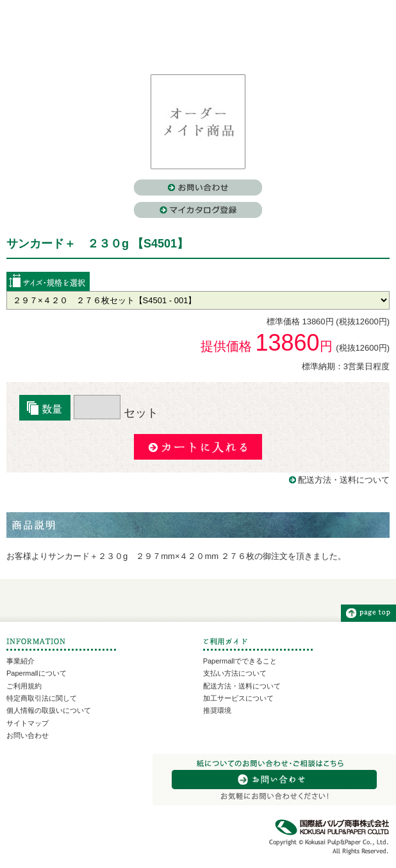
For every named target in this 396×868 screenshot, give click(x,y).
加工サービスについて (238, 698)
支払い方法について (235, 673)
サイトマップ (28, 723)
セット (116, 413)
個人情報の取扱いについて (49, 710)
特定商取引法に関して (42, 698)
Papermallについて (37, 673)
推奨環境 (217, 710)
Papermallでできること (240, 661)
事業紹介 (21, 661)
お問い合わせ (28, 735)
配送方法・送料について (344, 480)
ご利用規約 (24, 686)
